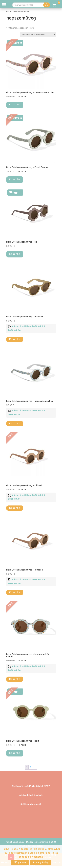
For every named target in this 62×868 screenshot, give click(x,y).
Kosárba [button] (15, 339)
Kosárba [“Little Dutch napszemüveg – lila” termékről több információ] (15, 254)
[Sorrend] (38, 34)
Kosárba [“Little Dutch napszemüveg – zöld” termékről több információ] (15, 753)
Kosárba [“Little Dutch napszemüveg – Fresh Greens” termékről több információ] (15, 179)
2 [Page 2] (30, 767)
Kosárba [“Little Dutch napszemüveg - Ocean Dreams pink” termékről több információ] (15, 105)
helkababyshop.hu (15, 842)
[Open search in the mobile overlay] (31, 5)
